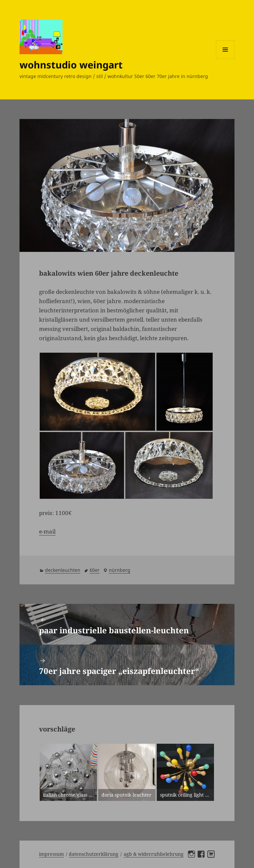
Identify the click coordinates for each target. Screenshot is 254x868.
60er (95, 570)
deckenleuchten (63, 570)
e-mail (47, 531)
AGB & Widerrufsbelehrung (154, 854)
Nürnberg (120, 570)
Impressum (51, 854)
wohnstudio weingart (71, 65)
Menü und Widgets (225, 59)
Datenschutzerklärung (94, 854)
